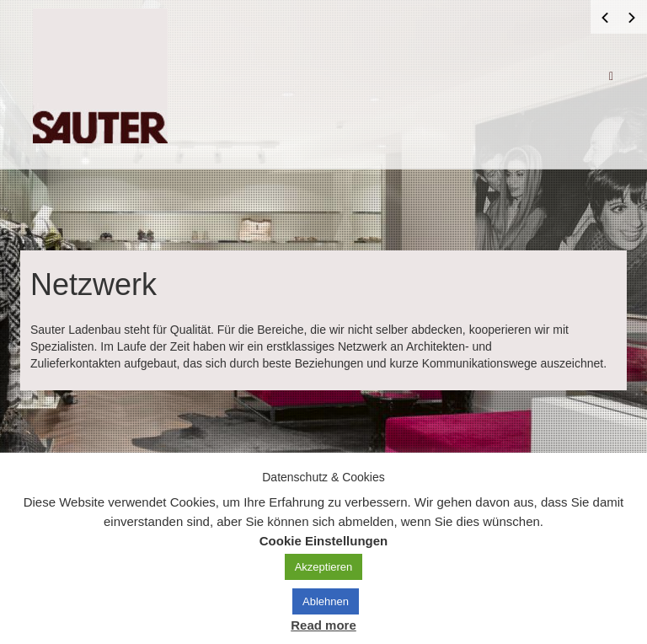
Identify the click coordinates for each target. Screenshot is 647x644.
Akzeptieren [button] (324, 567)
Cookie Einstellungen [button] (324, 541)
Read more (323, 625)
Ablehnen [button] (326, 601)
